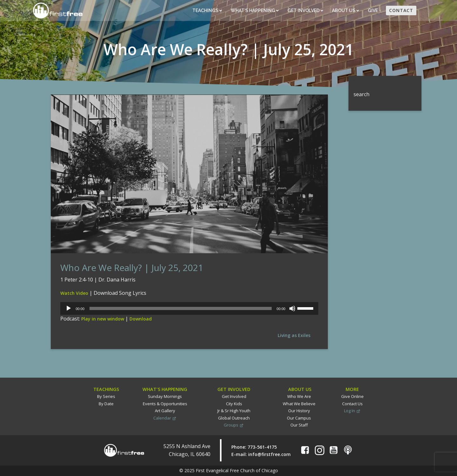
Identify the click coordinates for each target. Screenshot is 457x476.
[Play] (69, 308)
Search (357, 80)
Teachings (207, 10)
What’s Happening (255, 10)
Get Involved (305, 10)
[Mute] (292, 308)
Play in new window (103, 319)
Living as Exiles (294, 335)
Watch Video (74, 293)
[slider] (181, 308)
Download (141, 319)
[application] (189, 308)
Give (373, 10)
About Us (345, 10)
